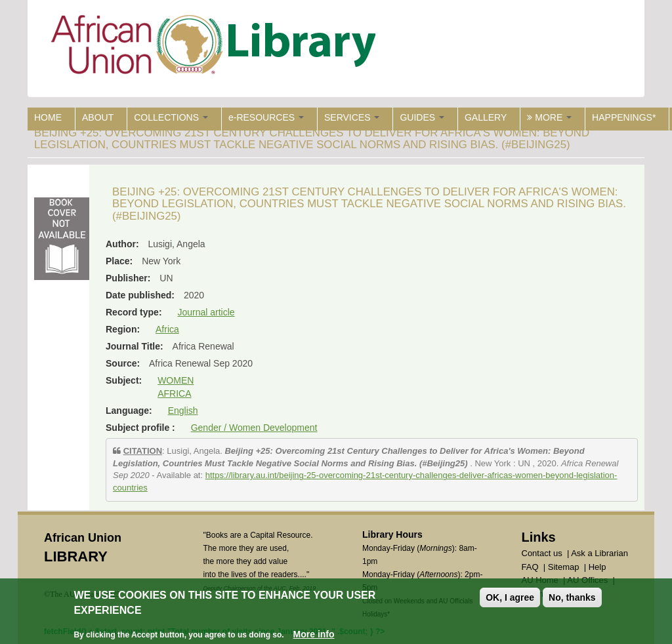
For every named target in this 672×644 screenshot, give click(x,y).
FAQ (530, 567)
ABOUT (98, 117)
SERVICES (352, 117)
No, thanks (572, 597)
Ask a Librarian (599, 553)
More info (314, 634)
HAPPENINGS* (624, 117)
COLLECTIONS (171, 117)
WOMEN (176, 380)
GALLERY (486, 117)
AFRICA (174, 393)
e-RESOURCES (266, 117)
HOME (48, 117)
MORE (549, 117)
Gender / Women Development (254, 428)
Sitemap (564, 567)
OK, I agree (510, 597)
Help (598, 567)
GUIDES (422, 117)
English (183, 411)
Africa (167, 329)
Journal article (206, 312)
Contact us (542, 553)
